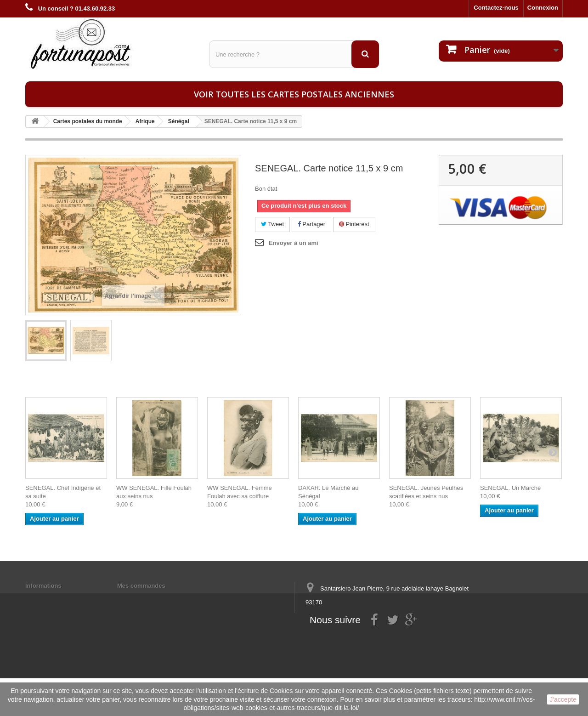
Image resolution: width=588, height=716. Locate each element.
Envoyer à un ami (294, 243)
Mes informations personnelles (161, 598)
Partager (311, 224)
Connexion (543, 8)
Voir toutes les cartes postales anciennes (294, 94)
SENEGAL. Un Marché (510, 488)
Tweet (272, 224)
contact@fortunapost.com (376, 636)
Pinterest (354, 224)
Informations (43, 586)
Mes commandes (141, 586)
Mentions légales (49, 598)
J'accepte (563, 699)
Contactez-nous (496, 8)
